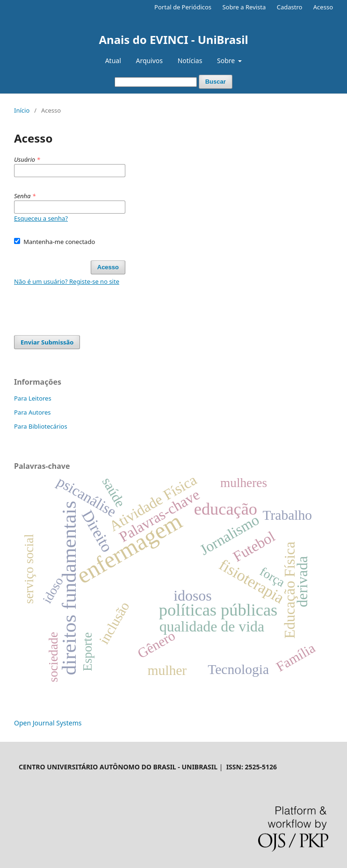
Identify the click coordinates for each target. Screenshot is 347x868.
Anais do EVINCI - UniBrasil (173, 39)
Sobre (227, 61)
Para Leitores (33, 398)
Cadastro (290, 7)
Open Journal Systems (48, 723)
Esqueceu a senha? (41, 218)
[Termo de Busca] (156, 82)
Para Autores (33, 412)
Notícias (190, 61)
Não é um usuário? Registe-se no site (67, 281)
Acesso (323, 7)
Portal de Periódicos (183, 7)
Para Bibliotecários (41, 426)
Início (22, 110)
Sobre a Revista (244, 7)
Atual (113, 61)
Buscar (216, 82)
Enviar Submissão (47, 342)
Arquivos (149, 61)
